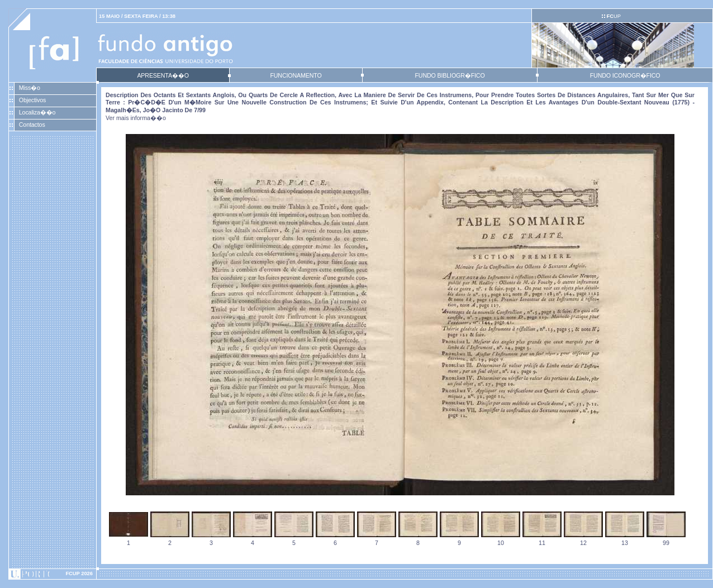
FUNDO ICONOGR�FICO (625, 75)
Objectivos (32, 100)
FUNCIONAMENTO (296, 75)
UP (613, 16)
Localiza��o (37, 112)
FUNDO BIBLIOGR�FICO (450, 75)
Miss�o (30, 88)
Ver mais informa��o (136, 118)
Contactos (32, 125)
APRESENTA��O (163, 75)
